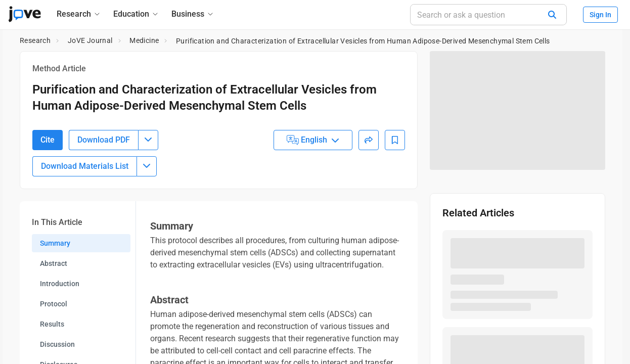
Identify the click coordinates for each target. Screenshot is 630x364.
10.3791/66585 (79, 129)
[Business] (193, 14)
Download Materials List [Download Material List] (85, 222)
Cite (48, 196)
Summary (55, 299)
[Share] (369, 196)
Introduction (60, 340)
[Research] (79, 14)
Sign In (600, 15)
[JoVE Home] (25, 14)
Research (35, 40)
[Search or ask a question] (488, 15)
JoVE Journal (90, 40)
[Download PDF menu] (148, 196)
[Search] (552, 15)
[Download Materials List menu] (147, 222)
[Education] (136, 14)
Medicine (144, 40)
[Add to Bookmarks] (395, 196)
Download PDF (104, 196)
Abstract (54, 320)
